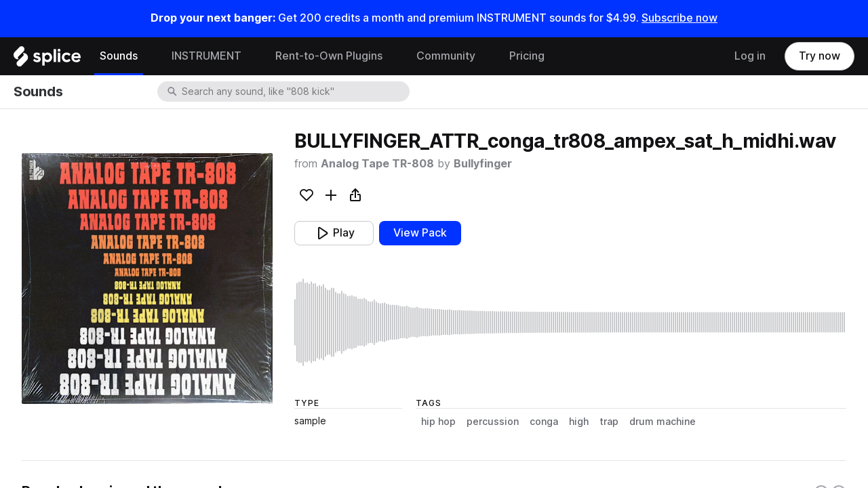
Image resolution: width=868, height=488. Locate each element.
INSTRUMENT (206, 56)
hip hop (438, 422)
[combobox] (294, 91)
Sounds (119, 56)
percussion (493, 422)
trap (609, 422)
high (579, 422)
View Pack (420, 233)
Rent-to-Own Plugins (329, 56)
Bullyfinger (483, 164)
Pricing (527, 56)
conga (544, 422)
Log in (750, 56)
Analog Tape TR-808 (377, 164)
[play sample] (570, 322)
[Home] (47, 60)
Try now (820, 56)
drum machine (663, 422)
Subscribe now (679, 18)
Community (446, 56)
